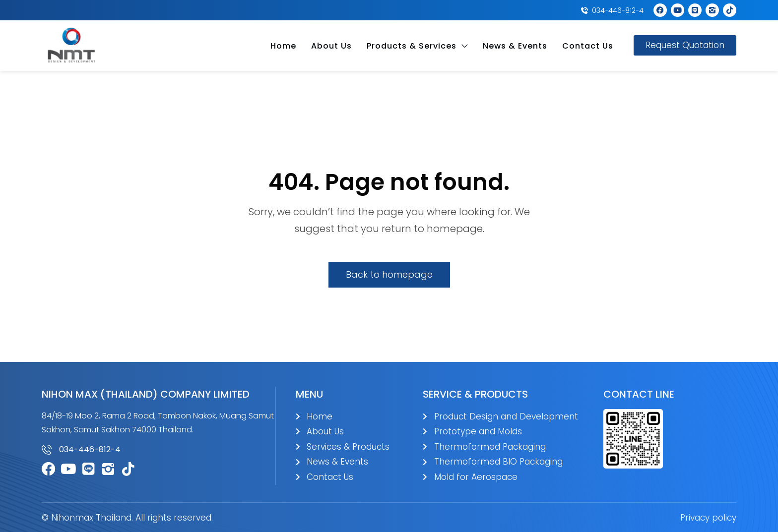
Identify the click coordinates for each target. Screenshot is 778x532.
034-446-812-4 (90, 449)
